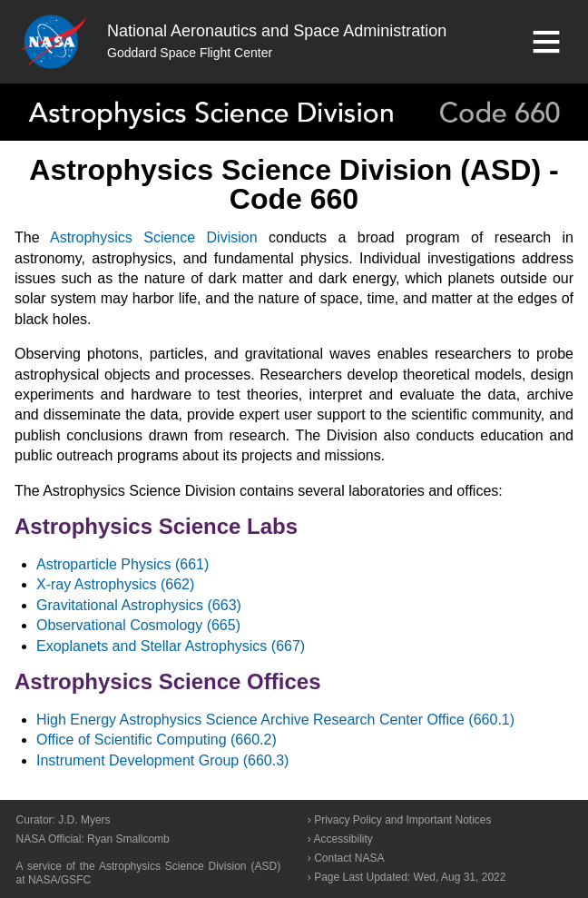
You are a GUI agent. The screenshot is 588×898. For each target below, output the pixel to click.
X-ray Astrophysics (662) (115, 584)
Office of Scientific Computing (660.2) (157, 740)
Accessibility (343, 839)
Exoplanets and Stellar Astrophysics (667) (171, 646)
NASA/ (44, 880)
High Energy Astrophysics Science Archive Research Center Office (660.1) (275, 720)
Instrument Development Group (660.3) (162, 760)
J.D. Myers (84, 820)
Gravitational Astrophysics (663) (139, 605)
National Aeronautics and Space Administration (277, 31)
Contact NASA (349, 858)
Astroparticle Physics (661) (122, 564)
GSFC (76, 880)
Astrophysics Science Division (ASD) (190, 866)
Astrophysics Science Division (153, 237)
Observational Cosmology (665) (138, 625)
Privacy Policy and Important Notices (402, 820)
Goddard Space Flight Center (190, 53)
